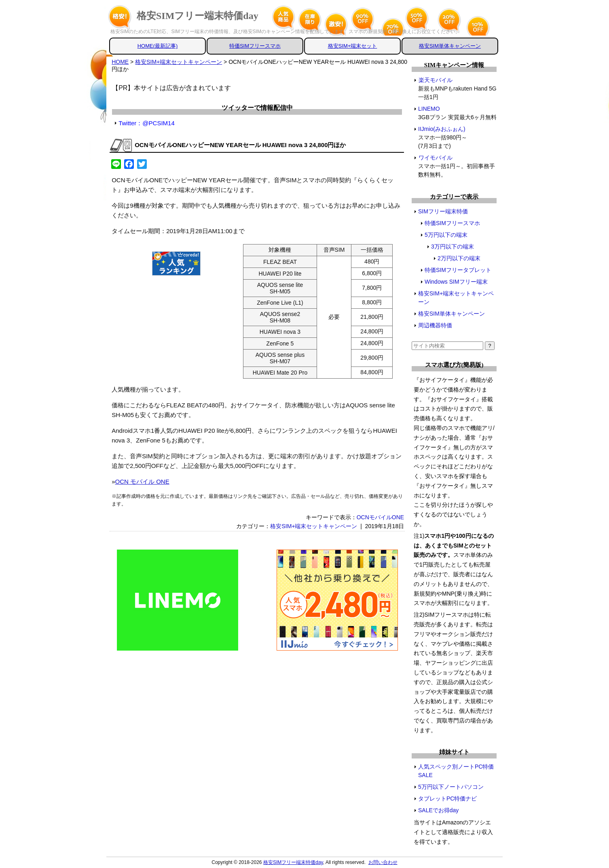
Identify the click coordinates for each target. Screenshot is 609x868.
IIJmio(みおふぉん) (442, 129)
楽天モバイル (435, 80)
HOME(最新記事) (158, 46)
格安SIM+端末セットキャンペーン (314, 526)
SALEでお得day (438, 810)
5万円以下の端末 (446, 235)
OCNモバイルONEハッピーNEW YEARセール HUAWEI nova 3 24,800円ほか (240, 145)
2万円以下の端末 (459, 258)
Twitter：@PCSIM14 (147, 123)
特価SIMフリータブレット (458, 270)
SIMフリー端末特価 (443, 211)
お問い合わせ (383, 862)
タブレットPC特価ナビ (447, 798)
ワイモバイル (435, 158)
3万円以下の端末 (453, 246)
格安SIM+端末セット (353, 46)
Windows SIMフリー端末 (456, 282)
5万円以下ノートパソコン (451, 787)
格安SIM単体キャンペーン (450, 46)
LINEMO (429, 109)
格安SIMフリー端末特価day (198, 16)
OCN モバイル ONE (142, 481)
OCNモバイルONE (380, 517)
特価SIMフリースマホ (255, 46)
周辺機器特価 (435, 325)
